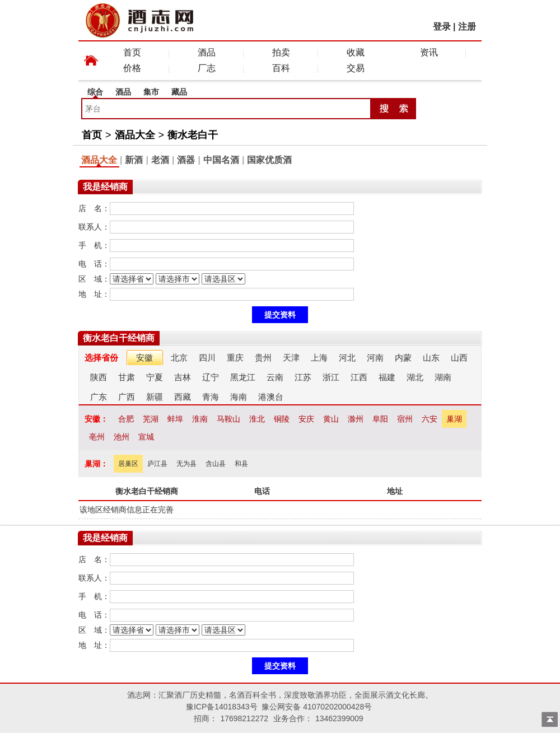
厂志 (207, 68)
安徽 (144, 358)
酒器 (186, 160)
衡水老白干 (193, 135)
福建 (387, 377)
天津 (291, 358)
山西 (459, 358)
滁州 (356, 419)
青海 (211, 397)
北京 (179, 358)
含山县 (216, 464)
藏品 (179, 92)
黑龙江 (243, 377)
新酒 (134, 160)
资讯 (429, 52)
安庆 (306, 419)
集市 (151, 92)
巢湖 (454, 419)
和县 (241, 464)
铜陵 (282, 419)
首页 (132, 52)
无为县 (186, 464)
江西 (359, 377)
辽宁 (211, 377)
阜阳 (380, 419)
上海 (319, 358)
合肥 (126, 419)
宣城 (146, 437)
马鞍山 (228, 419)
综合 (95, 92)
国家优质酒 (269, 160)
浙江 (331, 377)
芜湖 (151, 419)
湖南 (443, 377)
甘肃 (127, 377)
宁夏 (155, 377)
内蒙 (403, 358)
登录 (442, 27)
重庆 (235, 358)
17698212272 (244, 718)
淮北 (257, 419)
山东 (431, 358)
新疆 (155, 397)
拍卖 (281, 52)
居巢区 (128, 464)
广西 (127, 397)
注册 (467, 27)
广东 (99, 397)
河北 (347, 358)
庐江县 (157, 464)
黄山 (331, 419)
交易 (356, 68)
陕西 (99, 377)
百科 (281, 68)
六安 (430, 419)
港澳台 (271, 397)
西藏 (183, 397)
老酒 (160, 160)
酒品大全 (135, 135)
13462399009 (339, 718)
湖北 (415, 377)
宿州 (405, 419)
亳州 (97, 437)
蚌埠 (175, 419)
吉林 (183, 377)
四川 (207, 358)
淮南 (200, 419)
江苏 (303, 377)
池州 (122, 437)
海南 (239, 397)
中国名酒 (221, 160)
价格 (132, 68)
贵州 (263, 358)
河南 (375, 358)
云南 (275, 377)
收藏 (356, 52)
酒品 (207, 52)
